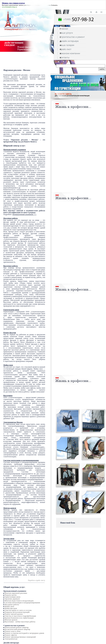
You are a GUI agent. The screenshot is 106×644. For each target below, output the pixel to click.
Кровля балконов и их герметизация (19, 618)
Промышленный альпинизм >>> (24, 214)
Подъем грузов (10, 595)
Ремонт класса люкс (13, 631)
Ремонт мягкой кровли (14, 614)
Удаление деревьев (12, 599)
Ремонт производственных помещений (20, 637)
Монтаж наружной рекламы (16, 593)
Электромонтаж (11, 639)
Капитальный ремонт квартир (16, 627)
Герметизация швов (12, 597)
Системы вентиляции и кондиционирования (22, 603)
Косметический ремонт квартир (17, 629)
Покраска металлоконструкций (17, 612)
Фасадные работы (12, 604)
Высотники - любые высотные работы (20, 622)
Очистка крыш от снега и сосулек (18, 610)
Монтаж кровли (11, 620)
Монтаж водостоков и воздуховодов (19, 601)
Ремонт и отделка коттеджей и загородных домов (24, 633)
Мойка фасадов (11, 608)
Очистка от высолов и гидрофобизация (20, 616)
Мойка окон (9, 606)
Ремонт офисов (11, 635)
